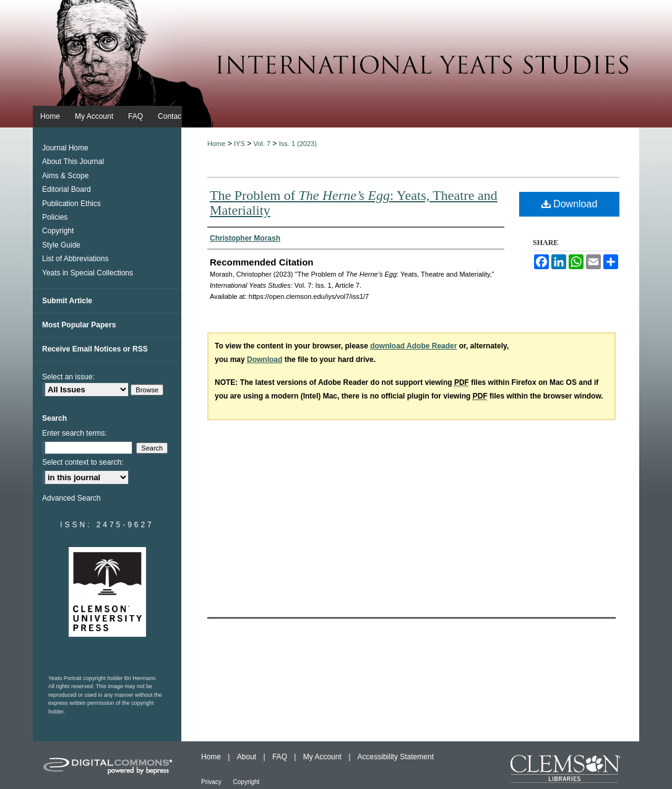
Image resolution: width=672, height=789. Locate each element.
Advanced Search (71, 498)
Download (570, 204)
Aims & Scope (65, 176)
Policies (55, 217)
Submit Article (67, 301)
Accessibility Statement (396, 757)
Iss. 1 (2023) (298, 144)
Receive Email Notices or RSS (95, 349)
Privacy (212, 782)
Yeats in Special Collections (88, 273)
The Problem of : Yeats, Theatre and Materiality (354, 203)
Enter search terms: (75, 433)
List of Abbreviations (75, 259)
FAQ (281, 757)
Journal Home (65, 148)
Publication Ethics (71, 204)
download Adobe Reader (413, 346)
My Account (323, 757)
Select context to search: (83, 462)
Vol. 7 (262, 144)
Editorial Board (67, 189)
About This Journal (73, 162)
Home (216, 144)
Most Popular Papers (79, 325)
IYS (239, 144)
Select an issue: (68, 377)
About (248, 757)
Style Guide (61, 245)
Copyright (58, 231)
